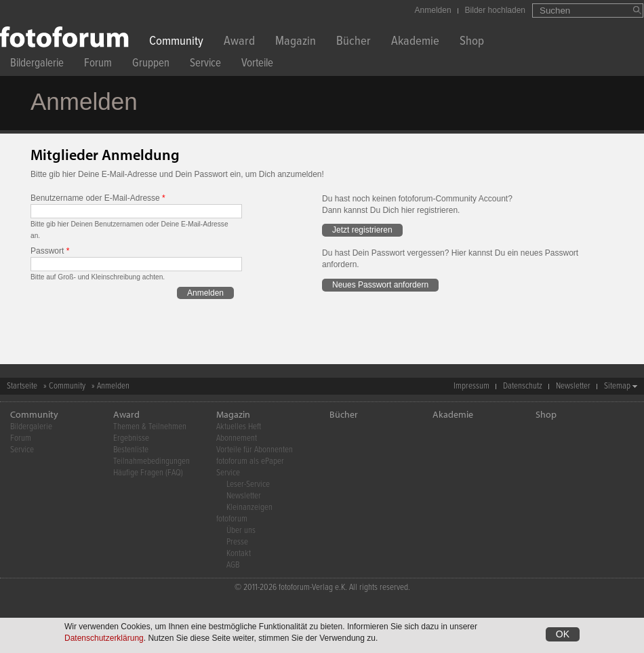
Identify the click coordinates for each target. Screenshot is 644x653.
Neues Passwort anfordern (380, 285)
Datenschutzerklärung (104, 638)
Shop (472, 42)
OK (563, 634)
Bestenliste (131, 450)
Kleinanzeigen (249, 508)
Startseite (22, 386)
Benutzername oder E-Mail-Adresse (98, 198)
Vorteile (257, 65)
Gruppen (151, 65)
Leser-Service (248, 484)
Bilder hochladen (495, 10)
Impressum (471, 386)
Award (239, 42)
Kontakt (239, 554)
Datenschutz (523, 386)
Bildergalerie (37, 65)
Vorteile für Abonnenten (255, 450)
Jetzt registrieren (362, 230)
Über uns (241, 531)
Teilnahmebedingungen (152, 461)
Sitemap (617, 386)
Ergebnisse (131, 438)
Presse (237, 542)
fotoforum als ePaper (250, 461)
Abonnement (237, 438)
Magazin (296, 42)
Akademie (415, 42)
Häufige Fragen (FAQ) (148, 473)
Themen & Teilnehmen (150, 427)
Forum (98, 65)
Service (205, 65)
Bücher (354, 42)
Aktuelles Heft (239, 427)
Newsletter (573, 386)
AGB (233, 565)
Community (176, 42)
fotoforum (232, 519)
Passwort (50, 251)
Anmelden (433, 10)
